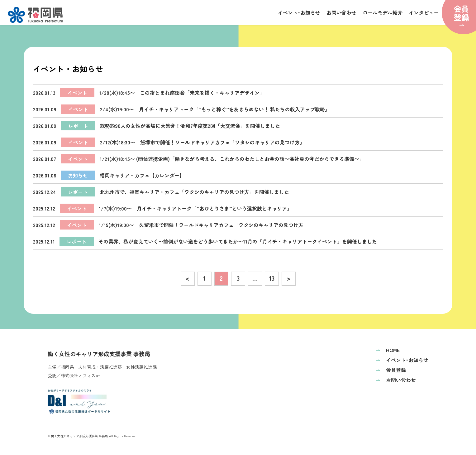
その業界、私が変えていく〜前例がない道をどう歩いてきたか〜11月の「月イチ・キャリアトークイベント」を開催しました (205, 241)
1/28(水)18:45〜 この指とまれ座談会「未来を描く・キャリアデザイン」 (149, 93)
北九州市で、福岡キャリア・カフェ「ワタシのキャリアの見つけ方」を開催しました (161, 192)
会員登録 (391, 370)
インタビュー (424, 12)
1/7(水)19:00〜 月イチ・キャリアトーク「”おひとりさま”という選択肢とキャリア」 (162, 208)
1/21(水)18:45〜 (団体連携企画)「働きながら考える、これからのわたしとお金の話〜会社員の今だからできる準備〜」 (199, 159)
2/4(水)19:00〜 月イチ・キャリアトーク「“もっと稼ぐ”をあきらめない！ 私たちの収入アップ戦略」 (181, 109)
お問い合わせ (341, 12)
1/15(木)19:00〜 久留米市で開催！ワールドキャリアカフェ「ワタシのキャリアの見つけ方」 (171, 225)
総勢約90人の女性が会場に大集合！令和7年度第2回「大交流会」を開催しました (157, 126)
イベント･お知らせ (299, 12)
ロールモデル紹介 (383, 12)
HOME (388, 350)
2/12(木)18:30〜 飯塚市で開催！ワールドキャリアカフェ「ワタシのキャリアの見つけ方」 (169, 142)
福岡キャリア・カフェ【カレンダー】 (109, 175)
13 (272, 278)
